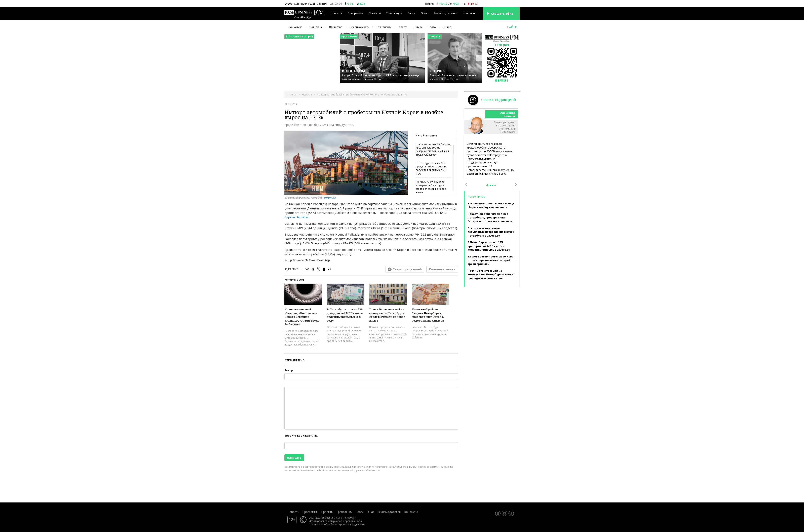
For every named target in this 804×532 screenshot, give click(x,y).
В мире (418, 27)
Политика (316, 27)
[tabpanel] (491, 144)
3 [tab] (493, 185)
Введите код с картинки (301, 436)
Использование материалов (326, 521)
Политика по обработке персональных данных (336, 524)
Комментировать (442, 269)
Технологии (384, 27)
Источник (330, 198)
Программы (355, 13)
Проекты (375, 13)
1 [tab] (487, 185)
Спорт (403, 27)
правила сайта (353, 521)
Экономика (295, 27)
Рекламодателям (446, 13)
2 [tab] (490, 185)
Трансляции (394, 13)
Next (516, 185)
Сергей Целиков (296, 217)
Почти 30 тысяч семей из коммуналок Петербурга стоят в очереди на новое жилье (431, 187)
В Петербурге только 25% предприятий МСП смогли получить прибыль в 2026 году (431, 168)
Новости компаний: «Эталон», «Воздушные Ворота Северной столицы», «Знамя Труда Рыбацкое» (433, 149)
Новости (336, 13)
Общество (336, 27)
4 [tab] (495, 185)
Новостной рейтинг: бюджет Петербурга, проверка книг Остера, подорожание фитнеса (428, 315)
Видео (447, 27)
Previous (466, 185)
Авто (433, 27)
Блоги (411, 13)
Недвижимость (359, 27)
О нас (425, 13)
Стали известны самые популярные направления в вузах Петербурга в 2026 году (491, 232)
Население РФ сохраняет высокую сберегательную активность (491, 205)
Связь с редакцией (407, 269)
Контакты (469, 13)
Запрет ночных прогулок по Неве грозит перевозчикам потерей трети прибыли (490, 260)
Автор (289, 370)
